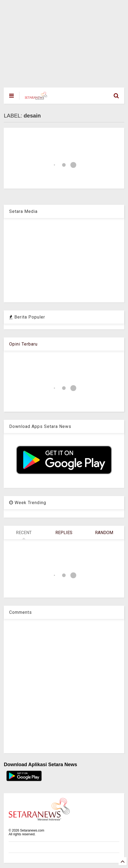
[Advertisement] (60, 41)
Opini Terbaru (23, 344)
